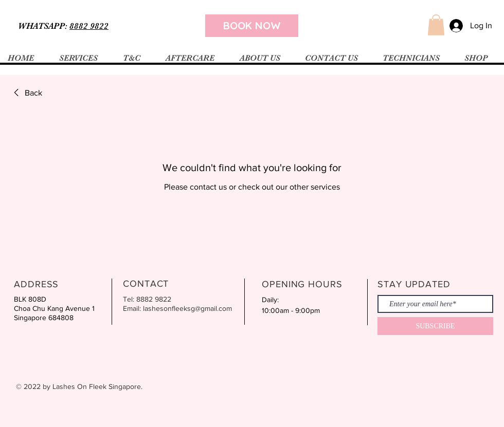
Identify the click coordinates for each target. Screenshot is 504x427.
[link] (26, 93)
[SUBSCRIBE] (435, 326)
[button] (436, 25)
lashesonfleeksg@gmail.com (187, 308)
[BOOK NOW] (252, 26)
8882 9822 (89, 26)
